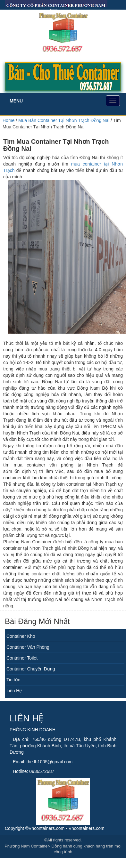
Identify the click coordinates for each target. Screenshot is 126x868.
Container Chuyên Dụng (31, 669)
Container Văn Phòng (28, 647)
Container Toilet (22, 658)
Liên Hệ (14, 691)
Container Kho (21, 636)
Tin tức (13, 680)
